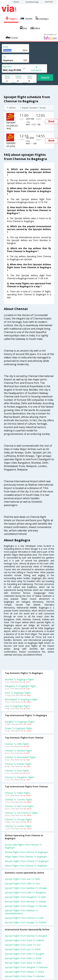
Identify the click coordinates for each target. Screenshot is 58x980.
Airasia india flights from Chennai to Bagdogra (23, 846)
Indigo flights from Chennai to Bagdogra (26, 857)
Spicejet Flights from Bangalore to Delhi (25, 897)
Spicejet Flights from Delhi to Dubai (23, 958)
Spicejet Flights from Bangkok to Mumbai (26, 967)
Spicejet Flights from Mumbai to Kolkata (26, 901)
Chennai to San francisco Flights (21, 813)
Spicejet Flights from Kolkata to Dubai (24, 972)
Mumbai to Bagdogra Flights (19, 679)
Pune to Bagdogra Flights (18, 693)
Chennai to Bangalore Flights (20, 777)
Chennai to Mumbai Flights (18, 751)
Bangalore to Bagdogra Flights (20, 686)
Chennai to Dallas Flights (17, 793)
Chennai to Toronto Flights (19, 799)
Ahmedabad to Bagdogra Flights (21, 699)
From (6, 47)
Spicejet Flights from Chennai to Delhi (24, 918)
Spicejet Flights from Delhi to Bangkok (25, 954)
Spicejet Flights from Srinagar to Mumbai (26, 906)
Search (45, 78)
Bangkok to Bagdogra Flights (20, 722)
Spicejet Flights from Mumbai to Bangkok (26, 936)
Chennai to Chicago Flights (18, 819)
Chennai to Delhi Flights (17, 744)
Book (52, 121)
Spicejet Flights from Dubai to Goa (23, 945)
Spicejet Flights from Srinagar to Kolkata (26, 922)
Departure (7, 67)
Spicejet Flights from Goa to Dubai (23, 949)
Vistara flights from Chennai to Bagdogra (26, 866)
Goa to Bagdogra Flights (17, 706)
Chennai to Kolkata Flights (18, 764)
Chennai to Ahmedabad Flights (20, 757)
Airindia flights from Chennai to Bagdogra (26, 852)
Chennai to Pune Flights (17, 771)
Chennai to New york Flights (19, 806)
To (4, 57)
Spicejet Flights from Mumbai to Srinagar (26, 888)
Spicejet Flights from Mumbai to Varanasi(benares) (21, 912)
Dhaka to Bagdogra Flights (19, 728)
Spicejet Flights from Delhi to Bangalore (25, 892)
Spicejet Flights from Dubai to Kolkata (24, 940)
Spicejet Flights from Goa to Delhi (22, 879)
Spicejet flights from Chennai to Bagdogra (27, 861)
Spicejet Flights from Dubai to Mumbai (25, 976)
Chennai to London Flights (18, 826)
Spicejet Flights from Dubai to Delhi (23, 963)
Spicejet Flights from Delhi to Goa (22, 884)
